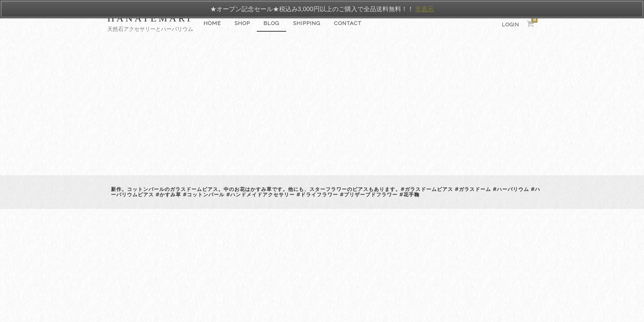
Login (511, 25)
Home (212, 23)
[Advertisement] (322, 108)
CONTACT (348, 23)
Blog (271, 23)
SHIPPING (307, 23)
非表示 (424, 9)
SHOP (242, 23)
